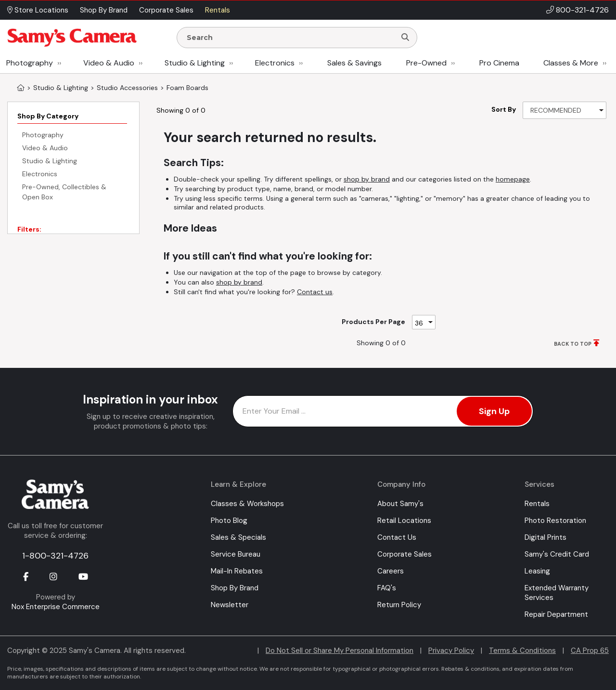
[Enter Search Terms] (290, 38)
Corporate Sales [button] (166, 10)
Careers (391, 571)
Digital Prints (545, 537)
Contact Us (397, 537)
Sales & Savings (354, 63)
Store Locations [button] (38, 10)
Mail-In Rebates (237, 571)
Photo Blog (229, 521)
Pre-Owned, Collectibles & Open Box (64, 192)
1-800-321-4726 (55, 556)
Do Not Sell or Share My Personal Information (340, 651)
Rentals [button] (218, 10)
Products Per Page (373, 322)
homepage (513, 179)
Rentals (537, 504)
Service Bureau (236, 554)
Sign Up (494, 411)
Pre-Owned (426, 63)
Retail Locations (404, 521)
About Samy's (400, 504)
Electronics (275, 63)
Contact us (315, 292)
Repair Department (556, 614)
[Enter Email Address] (383, 411)
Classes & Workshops (247, 504)
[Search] (405, 38)
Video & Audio (109, 63)
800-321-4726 (582, 10)
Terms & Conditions (522, 651)
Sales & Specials (238, 537)
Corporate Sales (404, 554)
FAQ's (387, 588)
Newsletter (230, 605)
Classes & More (571, 63)
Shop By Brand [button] (104, 10)
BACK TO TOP (573, 344)
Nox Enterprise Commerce (56, 607)
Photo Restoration (555, 521)
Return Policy (399, 605)
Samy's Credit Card (557, 554)
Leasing (537, 571)
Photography (30, 63)
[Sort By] (565, 110)
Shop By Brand (235, 588)
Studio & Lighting (195, 63)
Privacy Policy (451, 651)
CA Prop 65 (590, 651)
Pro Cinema (499, 63)
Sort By (504, 109)
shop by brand (367, 179)
